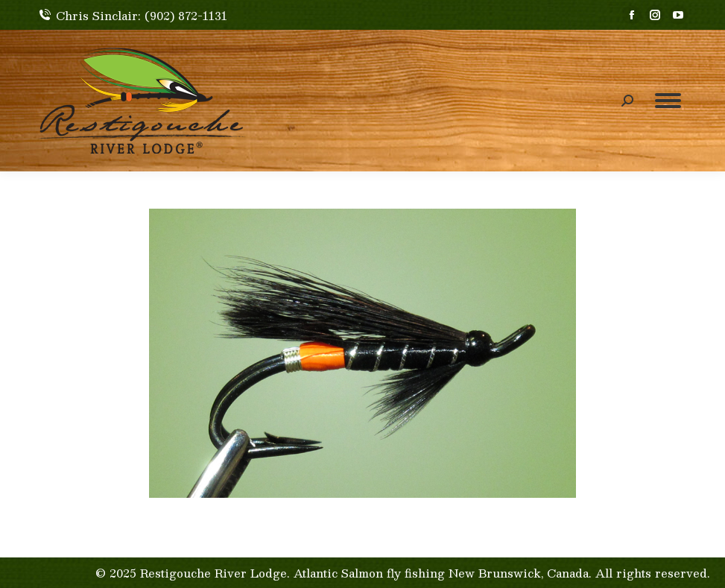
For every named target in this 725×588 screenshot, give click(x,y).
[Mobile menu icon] (668, 101)
